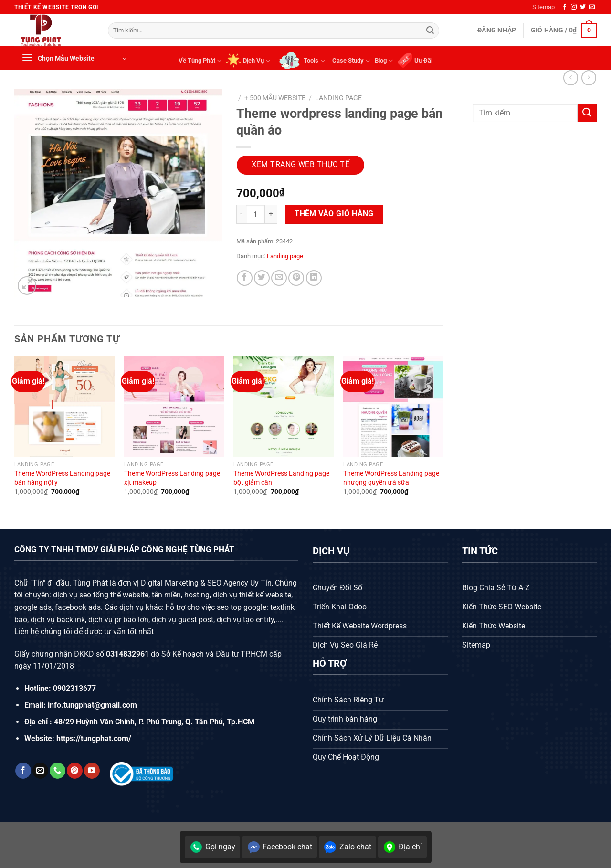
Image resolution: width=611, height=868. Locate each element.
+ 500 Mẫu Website (275, 98)
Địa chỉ (402, 847)
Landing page (338, 98)
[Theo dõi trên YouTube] (92, 771)
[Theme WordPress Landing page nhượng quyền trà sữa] (393, 407)
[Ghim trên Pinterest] (296, 278)
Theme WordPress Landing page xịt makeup (172, 478)
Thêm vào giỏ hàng (334, 214)
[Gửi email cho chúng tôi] (592, 7)
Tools (301, 61)
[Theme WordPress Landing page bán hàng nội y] (64, 407)
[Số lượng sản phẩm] (255, 214)
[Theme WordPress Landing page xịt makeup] (174, 407)
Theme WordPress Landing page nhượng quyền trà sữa (391, 478)
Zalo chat (348, 847)
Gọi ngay (212, 847)
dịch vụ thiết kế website (252, 595)
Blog (384, 61)
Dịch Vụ (248, 61)
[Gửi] (430, 31)
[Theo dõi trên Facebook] (565, 7)
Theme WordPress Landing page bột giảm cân (281, 478)
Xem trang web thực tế (300, 165)
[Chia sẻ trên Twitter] (262, 278)
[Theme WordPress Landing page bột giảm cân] (284, 407)
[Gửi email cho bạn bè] (279, 278)
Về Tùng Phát (200, 61)
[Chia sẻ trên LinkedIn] (314, 278)
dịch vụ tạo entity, (246, 620)
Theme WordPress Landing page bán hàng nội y (62, 478)
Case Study (351, 61)
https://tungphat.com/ (94, 738)
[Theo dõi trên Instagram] (574, 7)
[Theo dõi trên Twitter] (583, 7)
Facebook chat (279, 847)
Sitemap (543, 7)
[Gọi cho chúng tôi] (58, 771)
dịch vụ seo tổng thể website (101, 595)
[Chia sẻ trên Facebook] (245, 278)
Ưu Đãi (415, 61)
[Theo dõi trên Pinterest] (75, 771)
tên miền (165, 595)
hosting (197, 595)
